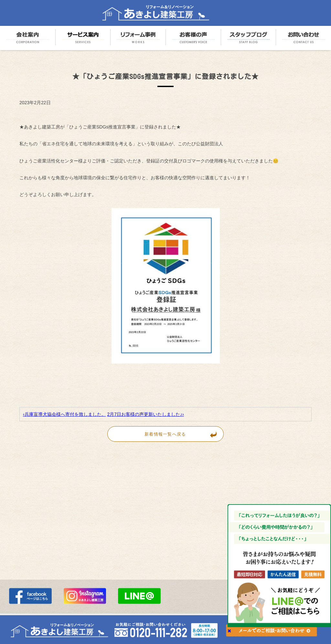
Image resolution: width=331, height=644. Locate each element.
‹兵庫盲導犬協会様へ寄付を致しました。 (64, 414)
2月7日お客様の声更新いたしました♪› (146, 414)
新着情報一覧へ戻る (184, 434)
